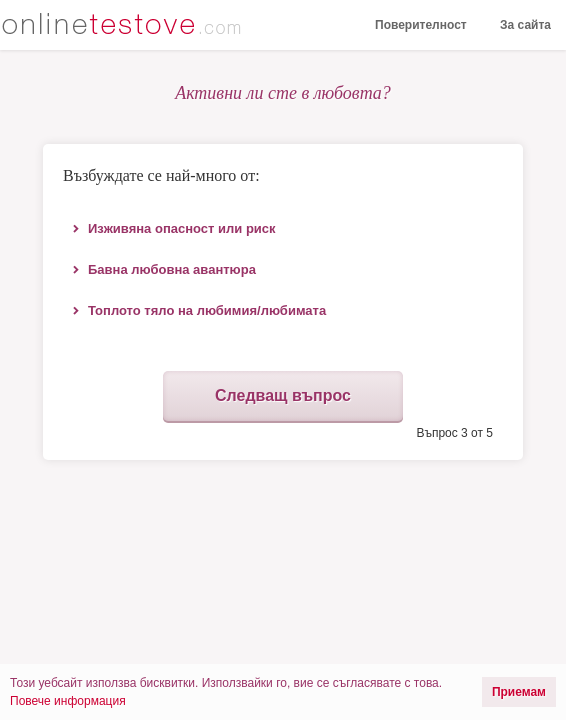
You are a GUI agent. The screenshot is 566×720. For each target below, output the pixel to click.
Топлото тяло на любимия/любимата (207, 310)
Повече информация (68, 701)
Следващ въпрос (283, 395)
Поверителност (421, 25)
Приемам (519, 692)
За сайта (525, 25)
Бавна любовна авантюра (172, 269)
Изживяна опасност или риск (182, 228)
